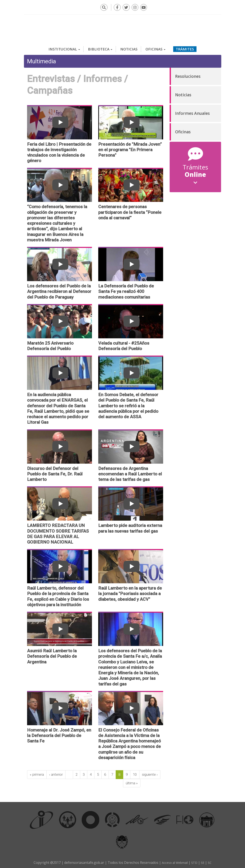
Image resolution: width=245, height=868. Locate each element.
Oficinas (155, 47)
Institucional (64, 47)
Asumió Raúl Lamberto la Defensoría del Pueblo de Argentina (52, 654)
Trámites (185, 47)
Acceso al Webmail (174, 861)
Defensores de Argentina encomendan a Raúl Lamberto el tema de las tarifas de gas (130, 472)
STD (195, 861)
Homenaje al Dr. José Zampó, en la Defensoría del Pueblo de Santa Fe (59, 734)
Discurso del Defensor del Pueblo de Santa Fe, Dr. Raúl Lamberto (55, 472)
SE (204, 861)
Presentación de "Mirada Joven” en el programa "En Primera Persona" (130, 148)
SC (212, 861)
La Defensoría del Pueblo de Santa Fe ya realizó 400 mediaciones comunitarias (126, 290)
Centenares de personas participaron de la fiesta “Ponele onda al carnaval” (130, 210)
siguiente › (38, 781)
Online (195, 175)
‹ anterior (57, 773)
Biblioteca (100, 47)
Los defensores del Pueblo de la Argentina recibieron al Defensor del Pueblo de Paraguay (59, 290)
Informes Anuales (192, 111)
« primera (37, 773)
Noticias (129, 47)
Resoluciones (188, 74)
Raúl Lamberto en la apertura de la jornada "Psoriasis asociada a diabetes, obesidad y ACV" (130, 592)
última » (58, 781)
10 (138, 773)
